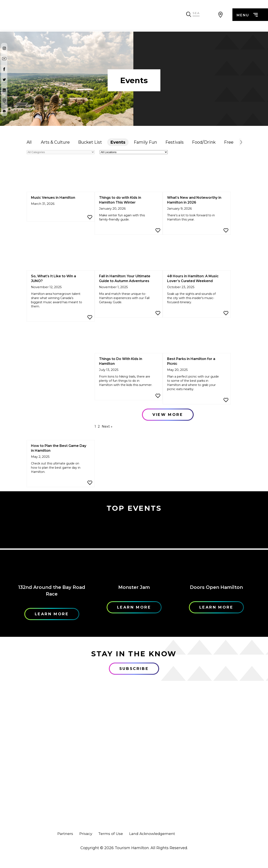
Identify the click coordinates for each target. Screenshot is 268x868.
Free (229, 142)
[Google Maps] (4, 101)
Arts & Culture (55, 142)
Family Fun (145, 142)
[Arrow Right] (241, 142)
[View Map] (221, 16)
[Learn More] (52, 549)
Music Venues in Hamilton (53, 198)
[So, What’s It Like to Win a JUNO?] (61, 255)
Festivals (175, 142)
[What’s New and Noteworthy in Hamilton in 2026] (197, 176)
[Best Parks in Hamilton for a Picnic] (197, 338)
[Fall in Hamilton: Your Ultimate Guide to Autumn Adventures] (129, 255)
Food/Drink (204, 142)
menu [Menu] (247, 16)
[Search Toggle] (210, 16)
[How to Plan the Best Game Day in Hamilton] (61, 425)
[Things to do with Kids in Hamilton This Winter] (129, 176)
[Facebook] (4, 69)
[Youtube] (4, 59)
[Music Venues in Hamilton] (61, 176)
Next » (107, 426)
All (29, 142)
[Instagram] (4, 48)
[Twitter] (4, 80)
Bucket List (90, 142)
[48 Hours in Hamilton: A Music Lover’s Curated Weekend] (197, 255)
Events (118, 142)
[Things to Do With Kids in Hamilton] (129, 338)
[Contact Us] (4, 111)
